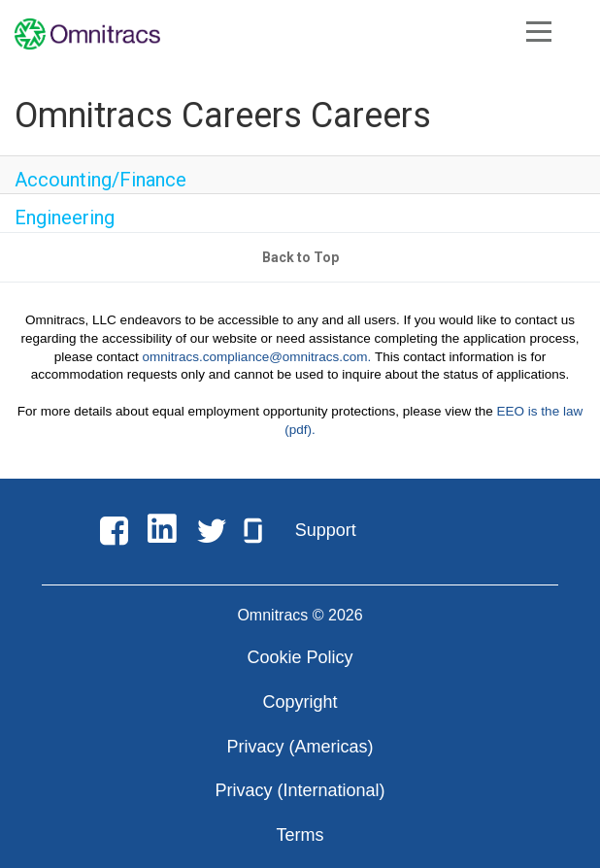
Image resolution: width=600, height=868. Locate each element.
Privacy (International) (300, 790)
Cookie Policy (300, 657)
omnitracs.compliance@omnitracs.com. (257, 357)
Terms (300, 835)
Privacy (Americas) (300, 747)
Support (326, 530)
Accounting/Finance (100, 180)
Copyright (300, 702)
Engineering (65, 217)
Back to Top (300, 257)
